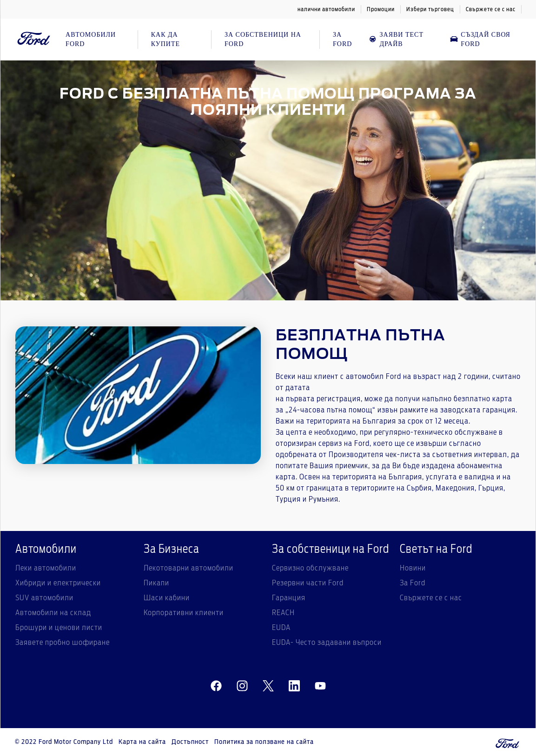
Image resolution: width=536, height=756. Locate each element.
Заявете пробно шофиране (63, 643)
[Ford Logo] (34, 39)
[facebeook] (216, 686)
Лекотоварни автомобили (189, 568)
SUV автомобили (44, 598)
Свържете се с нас (491, 9)
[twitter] (268, 686)
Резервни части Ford (308, 583)
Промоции (381, 9)
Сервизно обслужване (310, 568)
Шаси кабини (167, 598)
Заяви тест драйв (396, 39)
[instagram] (242, 686)
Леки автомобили (46, 568)
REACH (283, 613)
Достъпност (190, 742)
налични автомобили (326, 9)
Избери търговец (430, 9)
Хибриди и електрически (58, 583)
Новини (413, 568)
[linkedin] (294, 686)
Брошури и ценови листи (59, 628)
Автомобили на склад (53, 613)
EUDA (281, 628)
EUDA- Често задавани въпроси (327, 643)
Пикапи (156, 583)
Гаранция (289, 598)
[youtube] (320, 686)
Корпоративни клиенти (184, 613)
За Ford (413, 583)
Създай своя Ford (480, 39)
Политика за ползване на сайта (264, 742)
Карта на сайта (142, 742)
